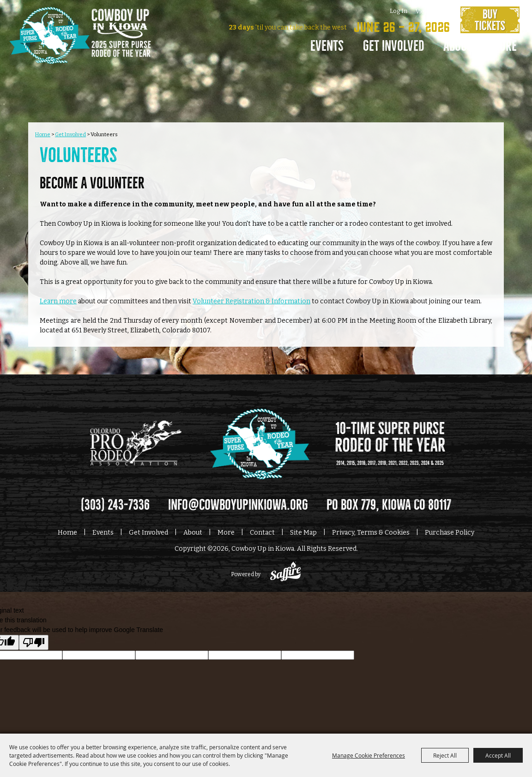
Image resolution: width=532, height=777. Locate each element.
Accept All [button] (498, 755)
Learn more (58, 299)
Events (323, 46)
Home (43, 133)
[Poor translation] (34, 641)
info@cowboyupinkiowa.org (238, 503)
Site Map (303, 531)
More (500, 46)
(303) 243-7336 (115, 503)
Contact (262, 531)
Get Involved (390, 46)
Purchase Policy (450, 531)
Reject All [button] (445, 755)
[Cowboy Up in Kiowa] (80, 48)
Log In (397, 11)
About (454, 46)
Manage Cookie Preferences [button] (369, 755)
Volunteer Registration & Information (251, 299)
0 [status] (446, 11)
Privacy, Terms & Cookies (371, 531)
